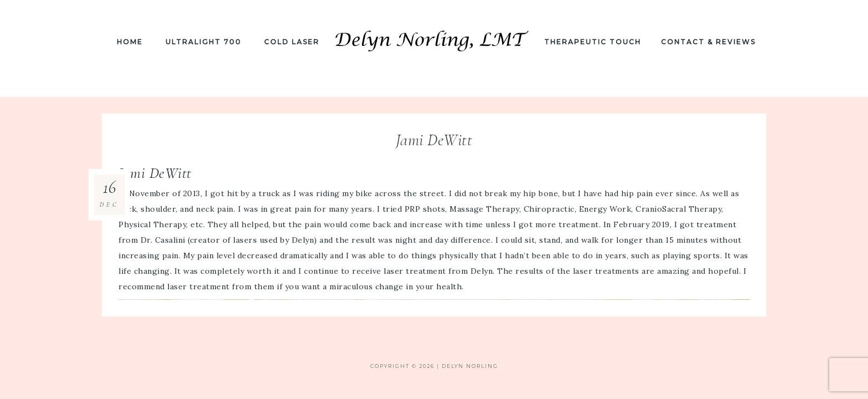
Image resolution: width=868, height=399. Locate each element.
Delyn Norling (434, 48)
